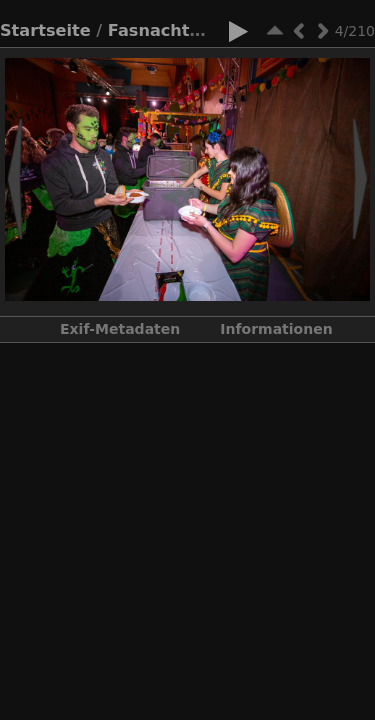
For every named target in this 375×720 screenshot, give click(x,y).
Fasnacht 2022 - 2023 (205, 30)
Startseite (45, 30)
